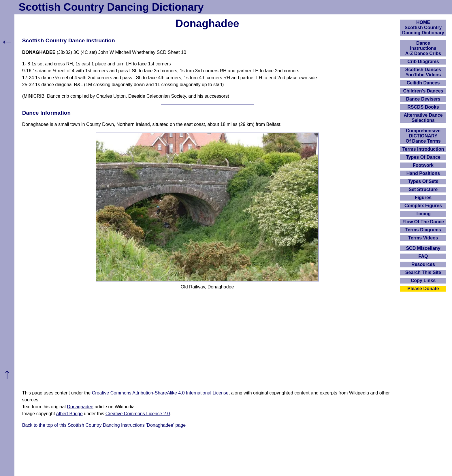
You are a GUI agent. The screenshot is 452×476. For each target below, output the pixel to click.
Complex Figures (423, 206)
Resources (423, 264)
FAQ (423, 256)
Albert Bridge (69, 414)
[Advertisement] (207, 340)
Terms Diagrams (423, 230)
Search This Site (423, 272)
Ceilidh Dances (423, 83)
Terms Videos (423, 238)
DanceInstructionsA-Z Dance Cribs (423, 48)
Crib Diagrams (423, 62)
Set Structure (423, 189)
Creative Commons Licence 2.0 (138, 414)
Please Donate (423, 289)
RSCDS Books (423, 107)
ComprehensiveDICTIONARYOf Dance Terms (423, 136)
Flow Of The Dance (423, 222)
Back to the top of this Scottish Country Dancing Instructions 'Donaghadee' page (104, 425)
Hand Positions (423, 173)
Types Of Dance (423, 157)
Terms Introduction (423, 149)
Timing (423, 214)
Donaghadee (80, 407)
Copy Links (423, 280)
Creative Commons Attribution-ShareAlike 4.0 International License (160, 393)
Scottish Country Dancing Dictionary (111, 7)
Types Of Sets (423, 181)
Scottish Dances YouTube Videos (423, 72)
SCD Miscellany (423, 248)
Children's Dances (423, 91)
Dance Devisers (423, 99)
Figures (423, 198)
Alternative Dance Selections (423, 118)
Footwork (423, 165)
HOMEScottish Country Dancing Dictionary (423, 28)
